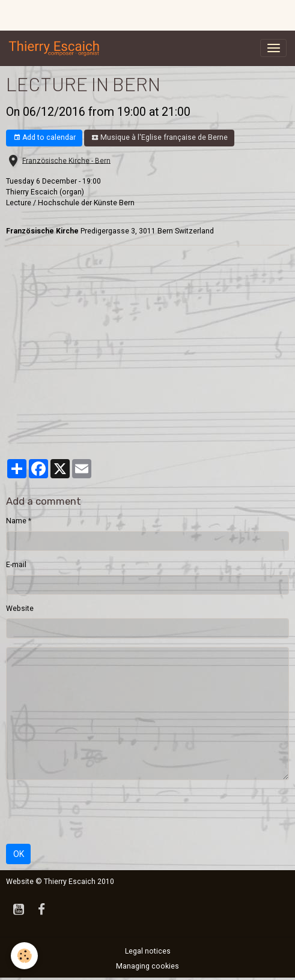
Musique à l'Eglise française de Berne (160, 138)
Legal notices (148, 951)
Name (16, 521)
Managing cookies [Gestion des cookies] (147, 966)
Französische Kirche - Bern (66, 160)
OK (19, 854)
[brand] (56, 48)
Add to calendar (44, 138)
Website (20, 609)
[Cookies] (24, 956)
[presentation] (97, 812)
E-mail (16, 565)
